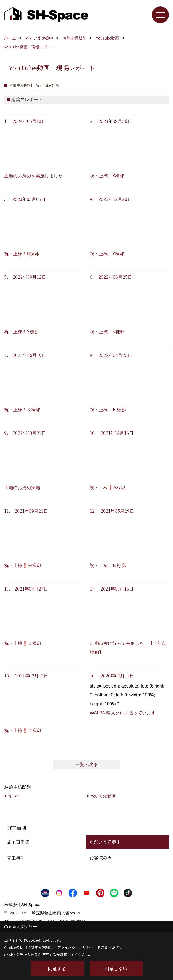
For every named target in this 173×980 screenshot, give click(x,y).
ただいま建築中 (105, 842)
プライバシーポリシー (75, 947)
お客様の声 (101, 858)
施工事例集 (18, 842)
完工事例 (16, 858)
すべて (15, 796)
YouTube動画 (103, 796)
